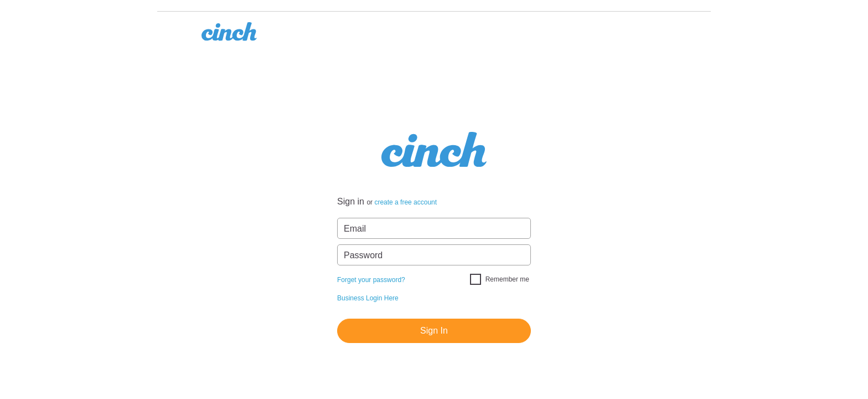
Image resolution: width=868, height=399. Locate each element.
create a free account (405, 202)
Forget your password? (371, 280)
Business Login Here (368, 298)
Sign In (434, 331)
